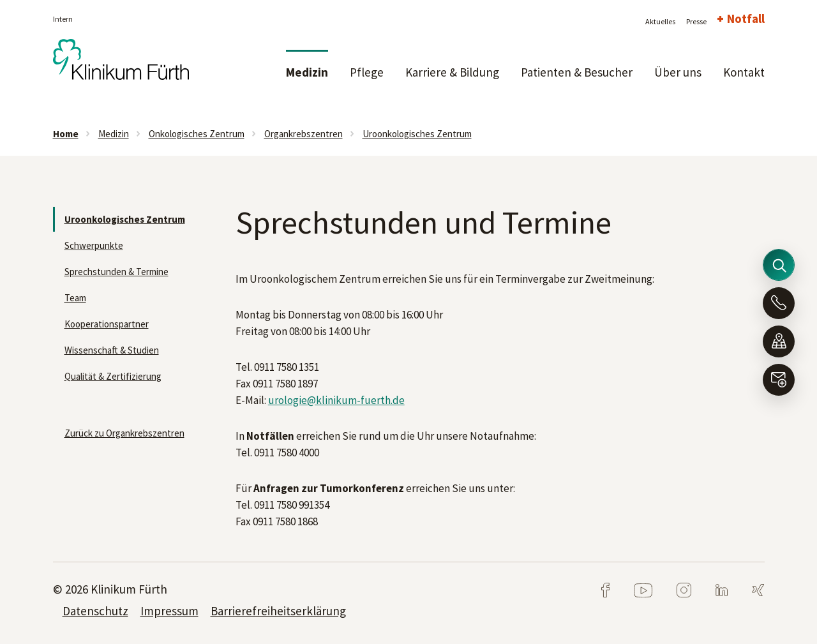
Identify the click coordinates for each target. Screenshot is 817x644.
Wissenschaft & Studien (112, 350)
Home (66, 134)
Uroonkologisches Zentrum (417, 134)
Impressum (169, 611)
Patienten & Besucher (577, 72)
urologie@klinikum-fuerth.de (336, 400)
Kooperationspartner (107, 324)
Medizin (307, 72)
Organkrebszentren (304, 134)
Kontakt (744, 72)
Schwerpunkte (94, 245)
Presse (696, 21)
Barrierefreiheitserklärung (278, 611)
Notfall (746, 19)
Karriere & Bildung (452, 72)
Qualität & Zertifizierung (113, 376)
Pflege (367, 72)
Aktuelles (660, 21)
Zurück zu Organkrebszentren (124, 433)
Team (75, 298)
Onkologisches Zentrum (197, 134)
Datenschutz (95, 611)
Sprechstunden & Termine (116, 272)
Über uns (678, 72)
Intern (63, 19)
